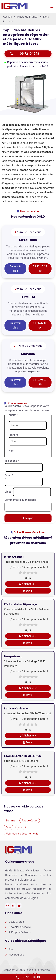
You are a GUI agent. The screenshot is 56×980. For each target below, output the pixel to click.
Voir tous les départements (21, 834)
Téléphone (12, 461)
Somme (10, 820)
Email (9, 475)
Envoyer (28, 518)
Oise (9, 827)
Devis (28, 591)
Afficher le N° (28, 584)
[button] (52, 6)
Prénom (13, 435)
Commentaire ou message (20, 500)
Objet (9, 492)
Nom (11, 451)
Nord (21, 827)
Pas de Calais (30, 820)
